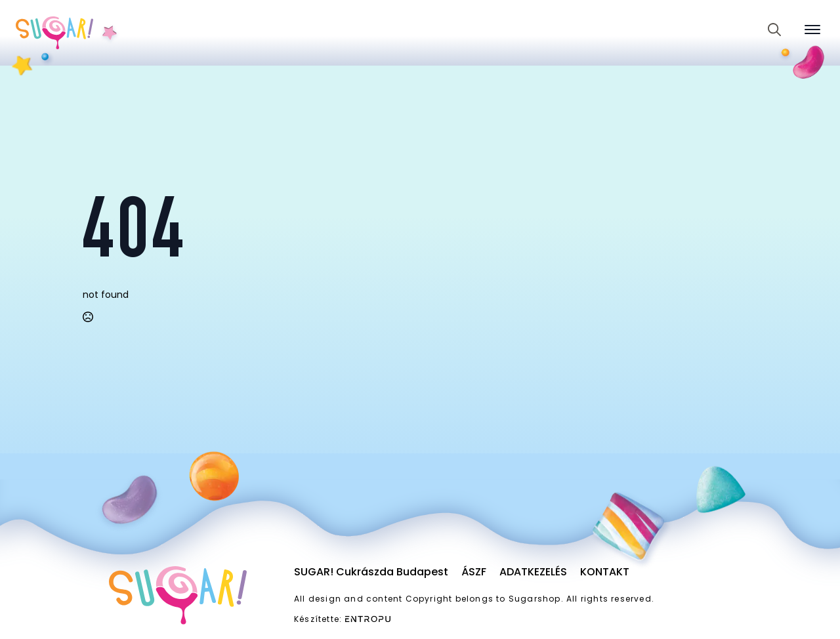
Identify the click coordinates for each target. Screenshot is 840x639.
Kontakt (605, 572)
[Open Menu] (812, 30)
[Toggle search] (774, 30)
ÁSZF (474, 572)
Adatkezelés (533, 572)
